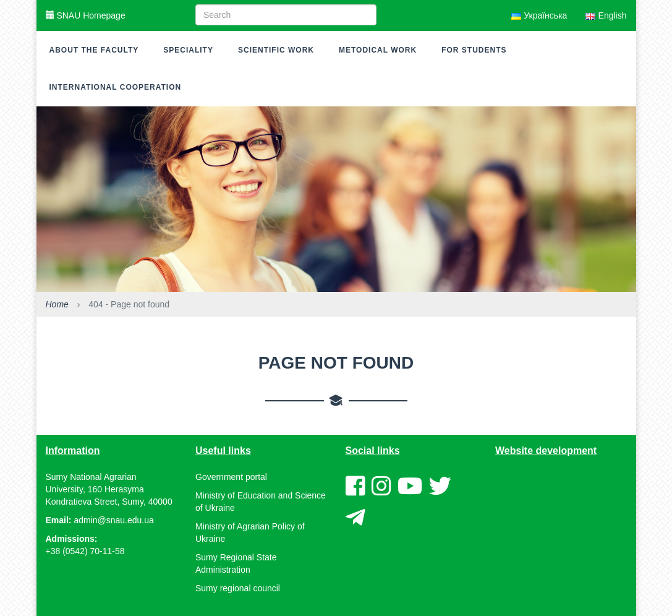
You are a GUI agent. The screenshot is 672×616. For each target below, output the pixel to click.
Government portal (231, 477)
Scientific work (276, 50)
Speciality (188, 50)
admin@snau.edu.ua (113, 520)
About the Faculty (94, 50)
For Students (474, 50)
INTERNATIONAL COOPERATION (116, 87)
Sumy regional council (238, 588)
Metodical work (378, 50)
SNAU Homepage (86, 15)
